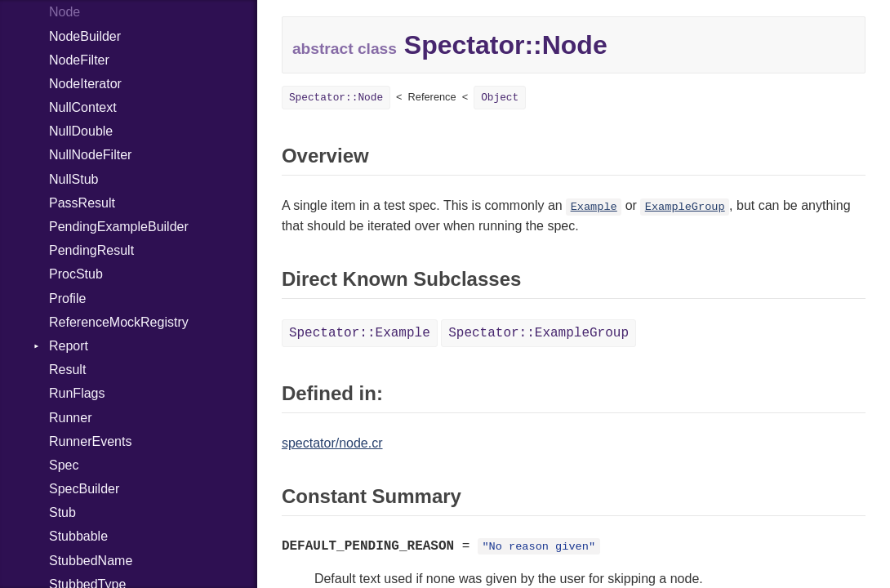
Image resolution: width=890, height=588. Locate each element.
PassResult (82, 203)
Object (500, 98)
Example (594, 207)
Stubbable (78, 536)
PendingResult (91, 250)
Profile (67, 298)
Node (65, 12)
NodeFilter (79, 60)
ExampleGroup (685, 207)
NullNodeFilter (90, 155)
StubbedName (91, 561)
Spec (64, 465)
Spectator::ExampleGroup (538, 333)
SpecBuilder (84, 489)
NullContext (83, 107)
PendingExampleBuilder (119, 227)
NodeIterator (85, 84)
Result (67, 370)
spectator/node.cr (332, 443)
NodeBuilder (85, 36)
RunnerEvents (90, 441)
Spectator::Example (360, 333)
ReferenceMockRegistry (119, 322)
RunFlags (77, 393)
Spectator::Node (336, 98)
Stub (62, 512)
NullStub (73, 179)
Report (69, 346)
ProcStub (76, 274)
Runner (70, 418)
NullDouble (81, 131)
